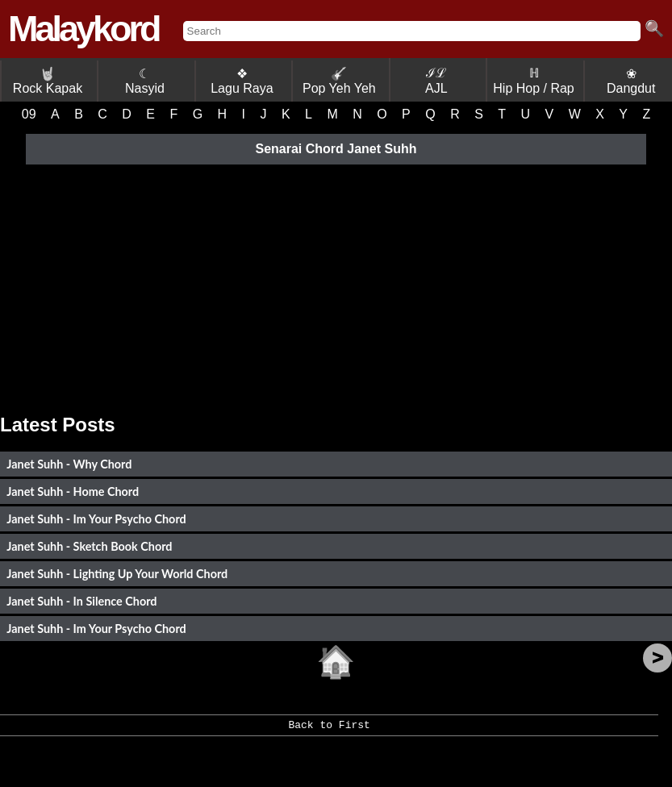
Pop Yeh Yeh (339, 81)
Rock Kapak (48, 81)
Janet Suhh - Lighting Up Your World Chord (117, 574)
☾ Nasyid (145, 81)
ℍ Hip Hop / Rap (534, 81)
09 (29, 114)
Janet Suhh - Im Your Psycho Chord (96, 519)
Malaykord (83, 29)
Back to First (329, 731)
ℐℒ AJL (436, 81)
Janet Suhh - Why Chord (69, 464)
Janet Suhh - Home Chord (73, 491)
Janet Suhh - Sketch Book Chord (89, 546)
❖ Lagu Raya (242, 81)
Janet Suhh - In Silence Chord (81, 601)
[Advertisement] (336, 285)
